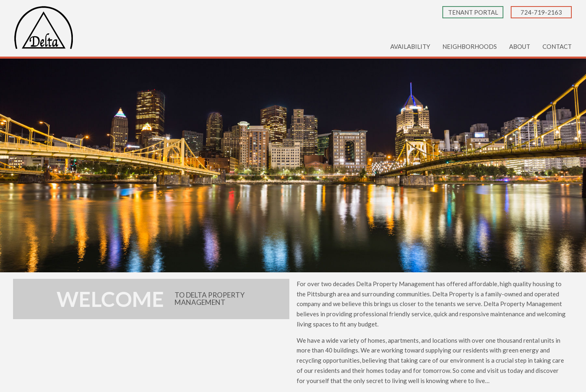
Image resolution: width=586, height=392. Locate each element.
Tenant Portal (473, 12)
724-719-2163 (541, 12)
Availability (410, 46)
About (520, 46)
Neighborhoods (470, 46)
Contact (557, 46)
